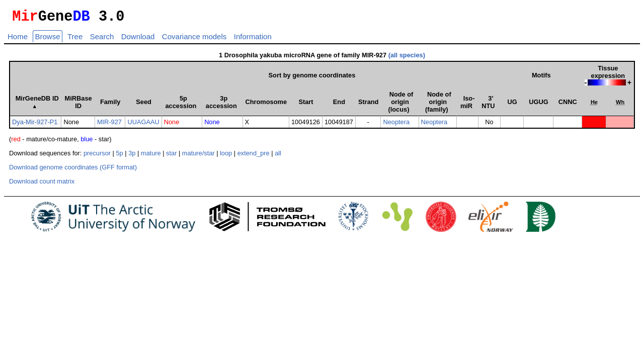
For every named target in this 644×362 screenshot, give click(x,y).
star (171, 156)
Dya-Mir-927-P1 (35, 125)
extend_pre (254, 156)
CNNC (568, 105)
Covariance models (194, 39)
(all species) (407, 58)
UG (512, 105)
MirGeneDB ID (37, 105)
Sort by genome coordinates (312, 78)
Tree (75, 39)
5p (119, 156)
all (278, 156)
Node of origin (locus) (400, 105)
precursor (97, 156)
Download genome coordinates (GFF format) (73, 170)
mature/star (198, 156)
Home (18, 39)
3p (132, 156)
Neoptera (396, 125)
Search (102, 39)
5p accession (181, 105)
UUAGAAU (143, 125)
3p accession (221, 105)
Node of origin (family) (438, 105)
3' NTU (488, 105)
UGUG (538, 105)
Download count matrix (42, 184)
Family (110, 105)
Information (253, 39)
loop (226, 156)
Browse (47, 39)
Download (138, 39)
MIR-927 (109, 125)
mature (151, 156)
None (172, 125)
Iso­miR (467, 105)
